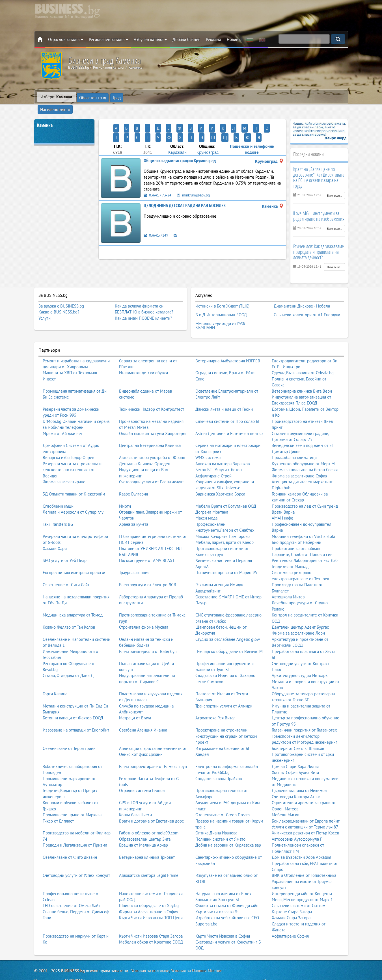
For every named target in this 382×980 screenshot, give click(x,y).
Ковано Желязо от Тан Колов (69, 610)
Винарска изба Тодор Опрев (68, 440)
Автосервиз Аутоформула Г (297, 822)
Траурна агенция (134, 555)
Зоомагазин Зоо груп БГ (218, 882)
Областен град (93, 97)
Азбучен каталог (150, 39)
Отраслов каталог (66, 39)
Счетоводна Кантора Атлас (296, 779)
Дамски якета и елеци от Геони (224, 392)
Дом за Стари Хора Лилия (295, 749)
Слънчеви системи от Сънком (299, 888)
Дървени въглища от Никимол (299, 773)
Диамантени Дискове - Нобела (302, 295)
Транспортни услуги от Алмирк (224, 688)
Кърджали (177, 132)
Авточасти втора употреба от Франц (152, 440)
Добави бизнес (186, 39)
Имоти (125, 489)
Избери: (56, 97)
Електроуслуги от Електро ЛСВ (148, 567)
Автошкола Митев (288, 580)
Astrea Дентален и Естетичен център (229, 416)
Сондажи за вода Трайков (219, 761)
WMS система (208, 440)
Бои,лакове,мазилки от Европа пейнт (306, 804)
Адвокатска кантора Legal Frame (149, 858)
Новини (234, 39)
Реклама (213, 39)
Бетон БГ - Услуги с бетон (219, 452)
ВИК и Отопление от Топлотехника (304, 858)
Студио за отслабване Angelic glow (228, 622)
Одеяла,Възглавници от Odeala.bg (303, 355)
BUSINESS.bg (73, 954)
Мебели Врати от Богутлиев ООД (226, 489)
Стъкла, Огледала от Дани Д (68, 658)
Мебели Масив (285, 798)
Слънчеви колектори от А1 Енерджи (307, 301)
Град (117, 97)
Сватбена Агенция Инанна (143, 713)
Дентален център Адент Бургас (300, 610)
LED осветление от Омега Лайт (71, 888)
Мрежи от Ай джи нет (63, 416)
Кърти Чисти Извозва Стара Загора (151, 919)
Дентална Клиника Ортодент (145, 446)
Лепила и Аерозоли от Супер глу (73, 495)
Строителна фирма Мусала (144, 610)
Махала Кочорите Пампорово (223, 519)
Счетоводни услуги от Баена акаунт (151, 465)
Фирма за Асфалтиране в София (149, 894)
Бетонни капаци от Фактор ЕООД (73, 701)
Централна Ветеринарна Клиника (150, 428)
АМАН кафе (282, 501)
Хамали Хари (55, 531)
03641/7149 (157, 215)
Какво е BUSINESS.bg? (59, 301)
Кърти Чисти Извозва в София (223, 919)
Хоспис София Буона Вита (295, 755)
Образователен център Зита (145, 822)
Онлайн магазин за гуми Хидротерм (152, 416)
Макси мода (206, 501)
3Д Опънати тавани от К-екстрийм (74, 477)
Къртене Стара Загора (292, 894)
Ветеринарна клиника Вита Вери (302, 374)
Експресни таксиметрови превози (74, 555)
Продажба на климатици (294, 440)
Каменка (45, 115)
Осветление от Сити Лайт (66, 567)
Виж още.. (334, 185)
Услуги (45, 308)
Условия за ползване (150, 954)
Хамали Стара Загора (291, 900)
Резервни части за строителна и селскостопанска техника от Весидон (72, 453)
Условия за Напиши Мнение (197, 954)
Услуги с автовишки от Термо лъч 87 (305, 810)
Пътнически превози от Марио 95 (226, 555)
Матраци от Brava (135, 701)
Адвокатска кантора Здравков (223, 446)
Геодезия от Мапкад (290, 549)
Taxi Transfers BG (58, 507)
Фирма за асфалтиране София (299, 458)
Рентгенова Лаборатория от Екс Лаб (305, 543)
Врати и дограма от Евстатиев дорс (151, 804)
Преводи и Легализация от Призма (75, 828)
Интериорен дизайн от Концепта (302, 876)
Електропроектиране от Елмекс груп (153, 749)
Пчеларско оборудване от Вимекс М (229, 634)
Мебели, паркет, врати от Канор (225, 525)
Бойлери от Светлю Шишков (298, 731)
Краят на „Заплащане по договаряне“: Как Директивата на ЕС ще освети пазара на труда (319, 167)
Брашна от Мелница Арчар (143, 828)
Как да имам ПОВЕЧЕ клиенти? (143, 308)
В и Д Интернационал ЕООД (221, 301)
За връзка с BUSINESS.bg (61, 296)
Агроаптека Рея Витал (215, 701)
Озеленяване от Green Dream (223, 798)
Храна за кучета (134, 507)
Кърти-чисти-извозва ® (217, 894)
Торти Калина (55, 677)
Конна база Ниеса (135, 798)
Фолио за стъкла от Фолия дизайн (227, 888)
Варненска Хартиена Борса (220, 477)
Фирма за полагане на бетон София (305, 452)
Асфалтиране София (290, 919)
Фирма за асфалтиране (64, 465)
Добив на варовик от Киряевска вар (228, 828)
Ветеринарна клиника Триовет (147, 840)
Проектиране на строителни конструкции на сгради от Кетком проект (226, 719)
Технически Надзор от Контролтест (152, 392)
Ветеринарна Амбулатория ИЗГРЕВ (228, 343)
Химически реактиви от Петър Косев (305, 816)
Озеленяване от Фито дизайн (70, 840)
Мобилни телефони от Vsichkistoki (303, 519)
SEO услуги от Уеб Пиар (65, 543)
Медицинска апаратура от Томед (73, 598)
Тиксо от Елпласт (58, 804)
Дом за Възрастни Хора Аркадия (301, 840)
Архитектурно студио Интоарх (300, 658)
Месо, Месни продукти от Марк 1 (302, 882)
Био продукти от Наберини (296, 525)
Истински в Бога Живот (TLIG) (222, 295)
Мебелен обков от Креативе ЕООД (151, 925)
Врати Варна (283, 495)
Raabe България (133, 477)
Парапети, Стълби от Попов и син (302, 537)
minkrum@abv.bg (199, 175)
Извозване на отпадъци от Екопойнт (76, 713)
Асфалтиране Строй (213, 458)
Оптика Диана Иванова (216, 816)
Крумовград (208, 132)
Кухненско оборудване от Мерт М (303, 446)
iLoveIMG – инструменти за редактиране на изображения (319, 205)
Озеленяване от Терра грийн (69, 731)
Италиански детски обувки (143, 355)
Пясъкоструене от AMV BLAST (147, 543)
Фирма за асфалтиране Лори (298, 616)
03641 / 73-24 (159, 175)
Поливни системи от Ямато (220, 822)
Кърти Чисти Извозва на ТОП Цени (151, 900)
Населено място (143, 97)
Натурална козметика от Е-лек (223, 876)
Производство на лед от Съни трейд (305, 489)
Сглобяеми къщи (58, 489)
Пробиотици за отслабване (297, 531)
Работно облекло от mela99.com (149, 816)
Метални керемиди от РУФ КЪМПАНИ (220, 310)
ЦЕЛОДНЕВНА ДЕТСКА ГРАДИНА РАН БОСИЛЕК (185, 185)
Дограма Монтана (212, 495)
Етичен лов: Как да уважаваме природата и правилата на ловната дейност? (319, 241)
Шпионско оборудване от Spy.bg (149, 888)
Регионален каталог (108, 39)
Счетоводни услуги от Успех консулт (76, 858)
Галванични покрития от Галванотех (304, 713)
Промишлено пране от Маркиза (72, 798)
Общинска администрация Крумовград (180, 140)
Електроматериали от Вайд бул (148, 634)
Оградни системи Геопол (142, 773)
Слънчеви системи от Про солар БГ (228, 404)
